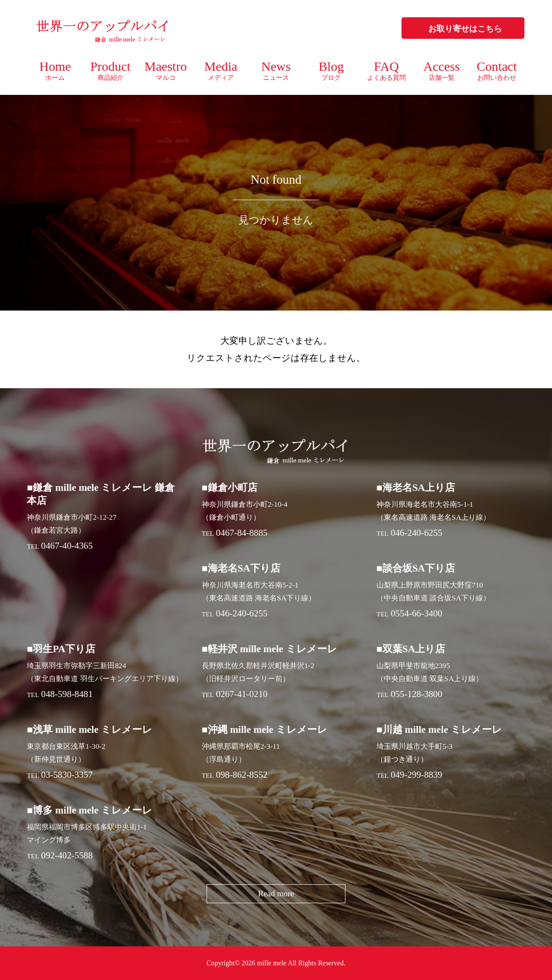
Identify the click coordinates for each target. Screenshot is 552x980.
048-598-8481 (67, 694)
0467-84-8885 (242, 533)
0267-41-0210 (242, 694)
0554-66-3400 (417, 613)
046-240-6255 (417, 533)
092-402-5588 (67, 855)
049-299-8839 (417, 775)
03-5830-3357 (67, 775)
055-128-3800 (417, 694)
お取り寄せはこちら (465, 29)
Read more (276, 894)
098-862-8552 (242, 775)
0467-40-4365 (67, 546)
